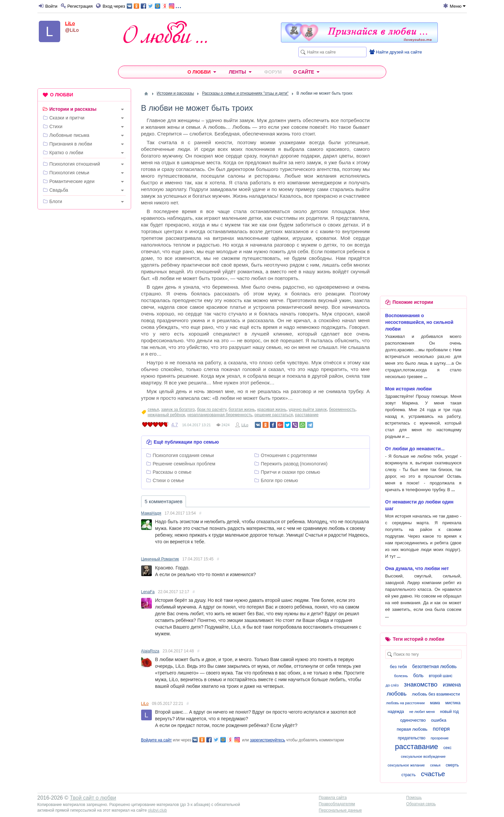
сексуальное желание (406, 765)
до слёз (392, 685)
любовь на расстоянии (405, 703)
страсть (409, 775)
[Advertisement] (84, 316)
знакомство (421, 684)
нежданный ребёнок (167, 415)
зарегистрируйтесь (267, 740)
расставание (307, 415)
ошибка (439, 720)
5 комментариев (164, 501)
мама (435, 703)
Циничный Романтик (160, 559)
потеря (441, 729)
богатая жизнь (242, 410)
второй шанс (440, 676)
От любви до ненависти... (415, 449)
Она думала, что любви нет (417, 568)
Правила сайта (333, 798)
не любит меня (422, 712)
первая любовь (412, 729)
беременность (342, 410)
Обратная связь (421, 804)
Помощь (414, 798)
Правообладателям (337, 804)
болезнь (401, 676)
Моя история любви (409, 389)
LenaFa (148, 592)
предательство (412, 738)
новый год (449, 712)
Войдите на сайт (157, 740)
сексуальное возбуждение (423, 756)
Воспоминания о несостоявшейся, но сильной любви (419, 322)
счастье (433, 774)
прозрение (440, 738)
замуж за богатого (178, 410)
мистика (453, 703)
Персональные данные (340, 810)
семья (154, 410)
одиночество (413, 720)
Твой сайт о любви (93, 798)
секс (447, 748)
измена (452, 685)
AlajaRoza (150, 651)
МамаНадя (151, 513)
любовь (397, 694)
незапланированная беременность (220, 415)
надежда (396, 712)
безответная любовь (435, 666)
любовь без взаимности (436, 694)
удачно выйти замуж (308, 410)
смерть (452, 765)
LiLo (70, 23)
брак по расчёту (212, 410)
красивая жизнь (272, 410)
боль (418, 675)
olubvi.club (157, 810)
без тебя (398, 667)
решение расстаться (274, 415)
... (154, 6)
